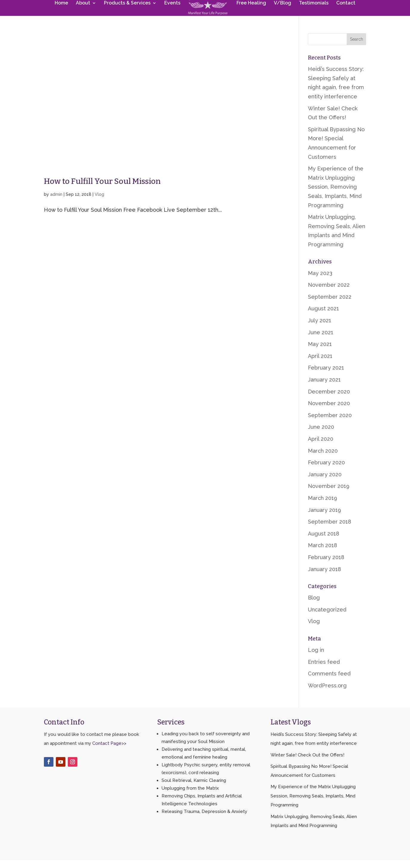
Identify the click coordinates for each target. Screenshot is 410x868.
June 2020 (321, 435)
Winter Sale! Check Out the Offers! (307, 763)
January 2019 (324, 518)
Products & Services (128, 14)
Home (63, 14)
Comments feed (329, 682)
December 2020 (329, 400)
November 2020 (329, 411)
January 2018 (324, 577)
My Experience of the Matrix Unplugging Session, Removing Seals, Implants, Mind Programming (336, 195)
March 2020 (323, 459)
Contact (345, 14)
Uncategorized (327, 618)
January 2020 (325, 482)
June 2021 (321, 340)
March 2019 (323, 506)
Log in (316, 658)
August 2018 (324, 542)
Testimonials (313, 14)
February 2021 (326, 376)
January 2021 (324, 388)
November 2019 (329, 494)
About (84, 14)
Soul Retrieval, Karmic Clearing (194, 788)
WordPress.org (327, 694)
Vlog (99, 202)
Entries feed (324, 670)
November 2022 (329, 293)
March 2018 (323, 553)
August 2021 (323, 316)
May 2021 (320, 352)
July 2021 (320, 328)
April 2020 (321, 447)
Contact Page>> (109, 751)
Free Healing (250, 14)
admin (56, 202)
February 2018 (326, 565)
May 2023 (320, 281)
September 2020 (330, 423)
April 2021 (320, 364)
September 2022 (330, 305)
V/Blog (281, 14)
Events (173, 14)
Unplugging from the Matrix (190, 796)
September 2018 (330, 530)
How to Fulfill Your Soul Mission (102, 189)
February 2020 (326, 470)
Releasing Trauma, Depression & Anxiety (204, 820)
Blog (314, 606)
